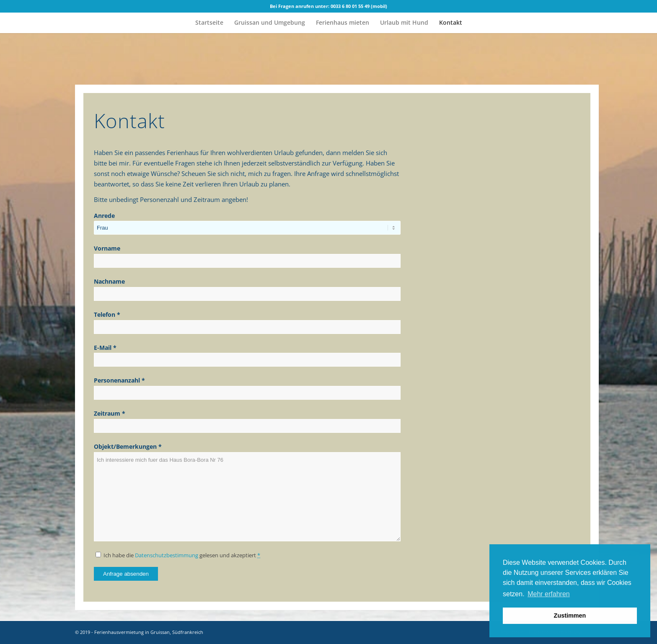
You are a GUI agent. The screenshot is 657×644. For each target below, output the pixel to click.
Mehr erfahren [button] (549, 594)
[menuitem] (209, 23)
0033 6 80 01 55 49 (350, 6)
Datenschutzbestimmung (167, 555)
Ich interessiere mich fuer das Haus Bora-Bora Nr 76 (247, 497)
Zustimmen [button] (570, 616)
